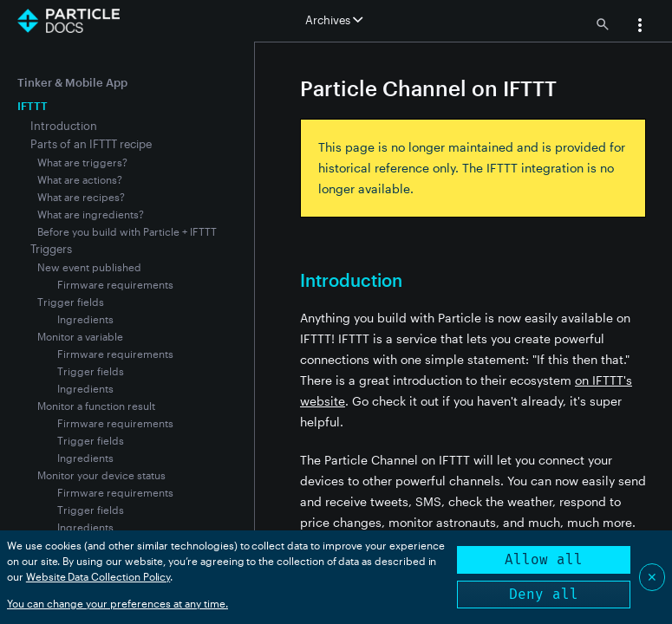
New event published (89, 267)
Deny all (544, 594)
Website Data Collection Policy (98, 576)
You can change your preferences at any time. (117, 603)
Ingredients (85, 319)
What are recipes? (81, 197)
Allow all (544, 559)
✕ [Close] (652, 577)
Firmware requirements (115, 284)
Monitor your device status (101, 475)
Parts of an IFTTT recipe (91, 144)
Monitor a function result (96, 406)
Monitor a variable (80, 336)
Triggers (51, 249)
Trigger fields (71, 302)
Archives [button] (334, 20)
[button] (640, 27)
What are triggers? (82, 162)
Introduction (64, 126)
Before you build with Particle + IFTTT (127, 231)
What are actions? (80, 179)
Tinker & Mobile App (72, 82)
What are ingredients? (91, 214)
